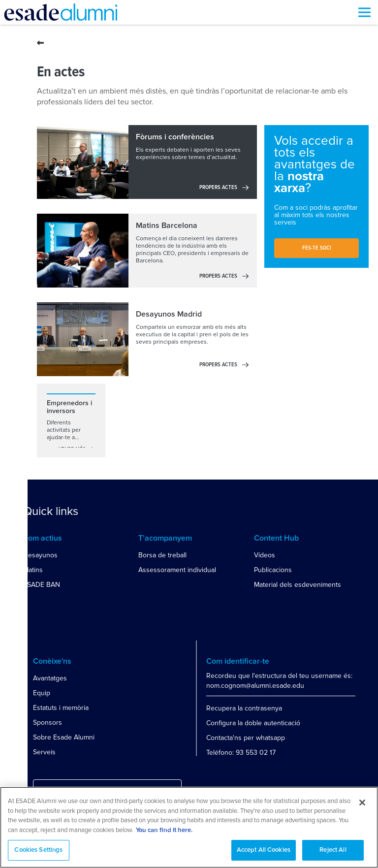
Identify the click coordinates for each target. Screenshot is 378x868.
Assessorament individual (177, 570)
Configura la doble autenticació (253, 723)
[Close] (362, 803)
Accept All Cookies (264, 850)
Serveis (44, 752)
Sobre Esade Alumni (64, 737)
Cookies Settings (38, 850)
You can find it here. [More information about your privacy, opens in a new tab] (164, 830)
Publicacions (273, 570)
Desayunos (40, 555)
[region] (189, 827)
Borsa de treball (162, 555)
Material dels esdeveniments (298, 585)
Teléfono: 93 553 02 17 (241, 753)
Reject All (333, 850)
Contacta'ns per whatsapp (246, 738)
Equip (42, 693)
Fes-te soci (317, 248)
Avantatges (50, 678)
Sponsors (47, 723)
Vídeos (265, 555)
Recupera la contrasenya (244, 708)
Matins (33, 570)
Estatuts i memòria (61, 708)
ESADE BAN (42, 585)
